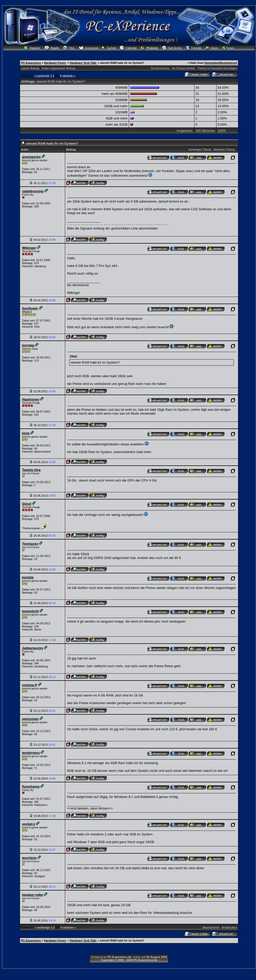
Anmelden (212, 63)
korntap (28, 345)
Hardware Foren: (55, 63)
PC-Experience (31, 63)
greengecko (31, 157)
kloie (26, 433)
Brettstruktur (229, 927)
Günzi (27, 504)
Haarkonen (31, 399)
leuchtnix (29, 858)
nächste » (69, 76)
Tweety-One (31, 470)
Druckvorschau (160, 68)
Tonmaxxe (30, 544)
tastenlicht (30, 611)
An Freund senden (184, 68)
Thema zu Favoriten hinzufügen (217, 68)
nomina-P (30, 685)
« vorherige (42, 76)
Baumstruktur (211, 927)
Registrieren (228, 63)
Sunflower (30, 308)
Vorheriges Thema (200, 149)
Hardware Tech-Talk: (83, 63)
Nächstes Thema (224, 149)
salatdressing (33, 191)
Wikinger (29, 248)
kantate (28, 577)
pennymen (30, 719)
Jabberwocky (33, 648)
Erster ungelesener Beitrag (58, 68)
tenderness (31, 753)
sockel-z (29, 824)
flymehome (31, 787)
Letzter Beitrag (30, 68)
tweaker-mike (33, 895)
